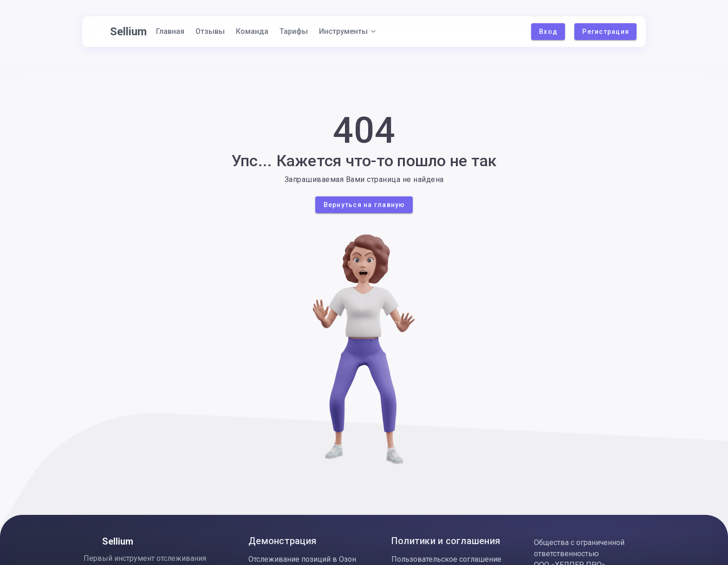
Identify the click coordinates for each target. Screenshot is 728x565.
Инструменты (348, 31)
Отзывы (210, 31)
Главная (170, 31)
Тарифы (294, 31)
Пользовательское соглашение (446, 559)
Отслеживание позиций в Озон (302, 559)
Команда (252, 31)
